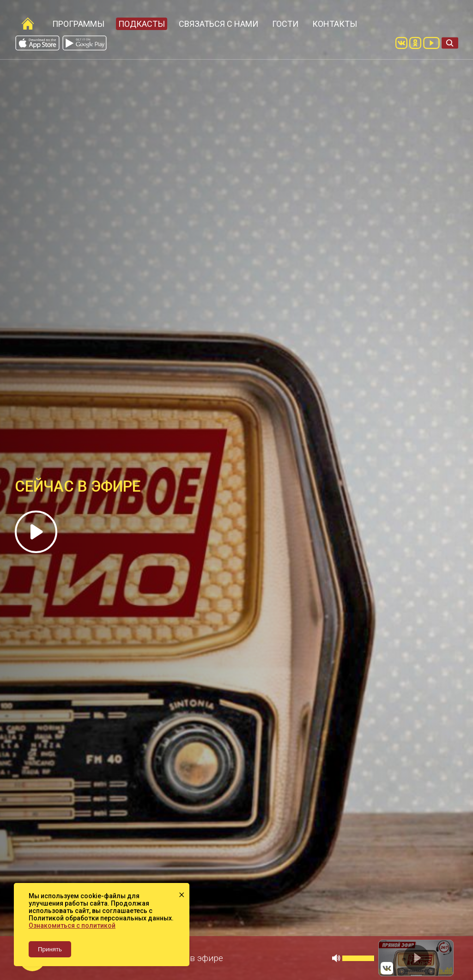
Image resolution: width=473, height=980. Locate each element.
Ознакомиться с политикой (72, 925)
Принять (50, 949)
